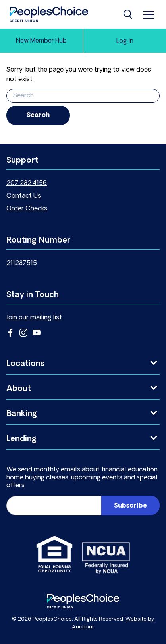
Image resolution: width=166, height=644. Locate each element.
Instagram (23, 333)
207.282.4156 (27, 183)
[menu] (149, 14)
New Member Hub (41, 41)
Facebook (10, 333)
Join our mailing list (34, 318)
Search (38, 115)
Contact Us (24, 196)
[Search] (129, 14)
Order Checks (27, 209)
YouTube (37, 333)
